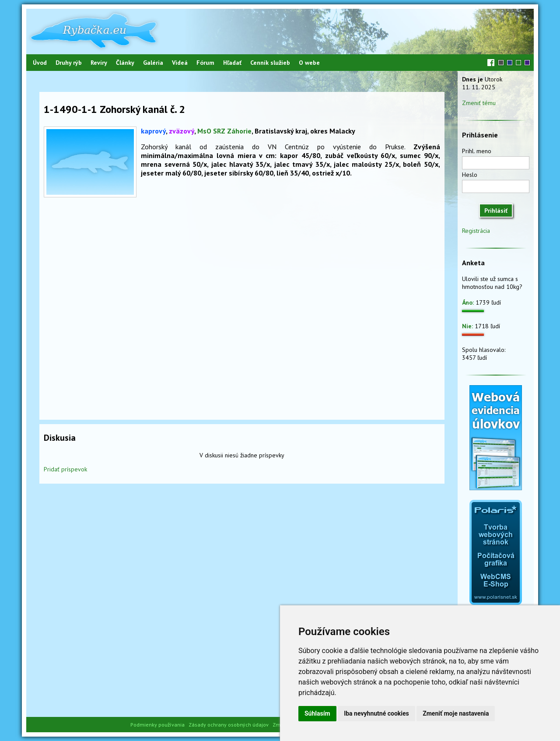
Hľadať (232, 63)
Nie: (467, 326)
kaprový (153, 131)
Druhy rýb (69, 63)
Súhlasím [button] (317, 713)
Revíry (99, 63)
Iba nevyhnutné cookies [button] (376, 713)
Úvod (40, 63)
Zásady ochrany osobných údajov (229, 725)
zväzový (182, 131)
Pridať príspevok (65, 469)
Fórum (205, 63)
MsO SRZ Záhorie (224, 131)
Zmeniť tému (479, 103)
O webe (309, 63)
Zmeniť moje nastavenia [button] (456, 713)
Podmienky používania (157, 725)
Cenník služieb (270, 63)
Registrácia (476, 231)
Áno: (468, 302)
